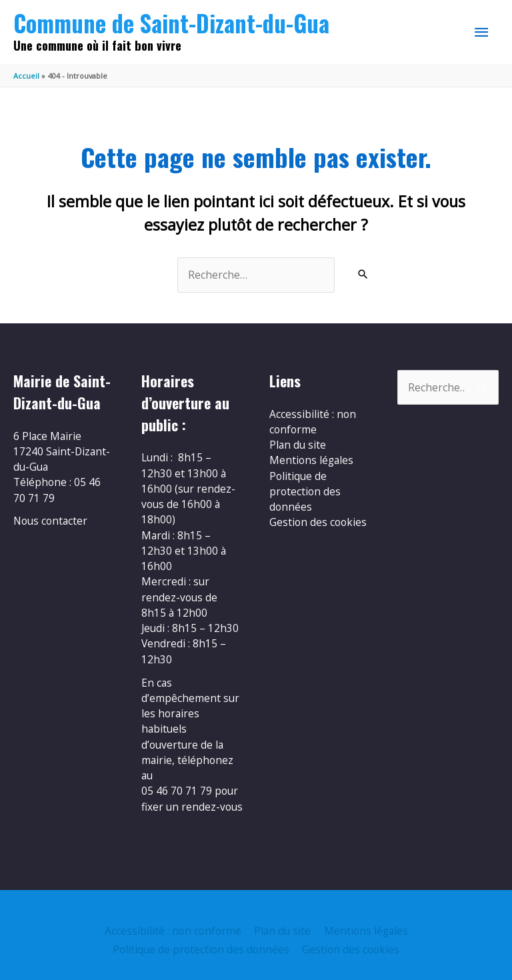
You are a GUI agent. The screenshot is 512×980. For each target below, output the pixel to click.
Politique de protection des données (305, 492)
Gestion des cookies (318, 522)
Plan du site (298, 445)
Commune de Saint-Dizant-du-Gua (171, 23)
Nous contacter (50, 521)
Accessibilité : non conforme (313, 422)
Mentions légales (311, 460)
